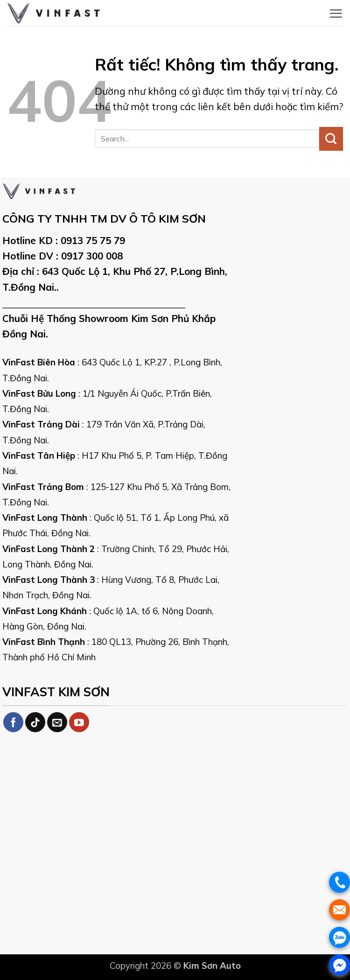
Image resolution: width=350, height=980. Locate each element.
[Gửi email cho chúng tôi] (57, 722)
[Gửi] (331, 139)
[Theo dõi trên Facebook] (13, 722)
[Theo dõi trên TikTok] (35, 722)
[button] (336, 14)
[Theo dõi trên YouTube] (79, 722)
